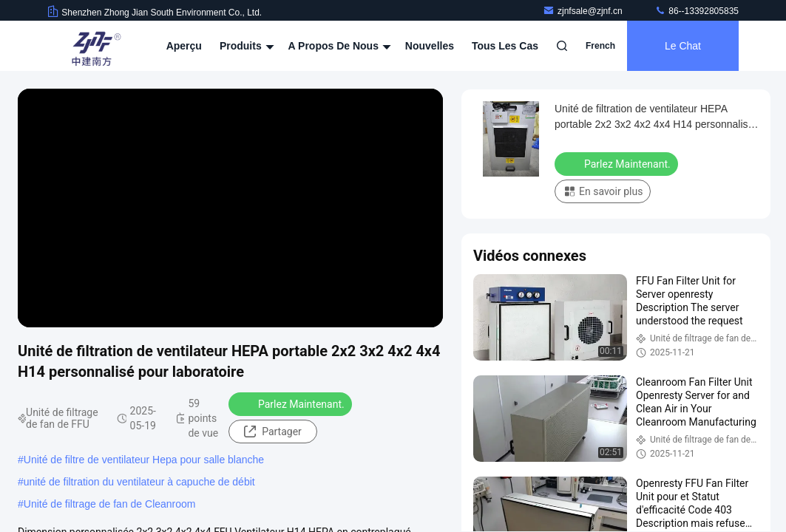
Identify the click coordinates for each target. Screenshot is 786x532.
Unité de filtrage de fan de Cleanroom (110, 504)
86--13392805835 (697, 11)
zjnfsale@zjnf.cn (584, 11)
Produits (245, 46)
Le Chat (683, 46)
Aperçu (184, 46)
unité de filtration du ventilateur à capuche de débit (139, 482)
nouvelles (430, 46)
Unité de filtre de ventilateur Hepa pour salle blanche (144, 460)
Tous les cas (505, 46)
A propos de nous (338, 46)
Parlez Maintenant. (292, 403)
